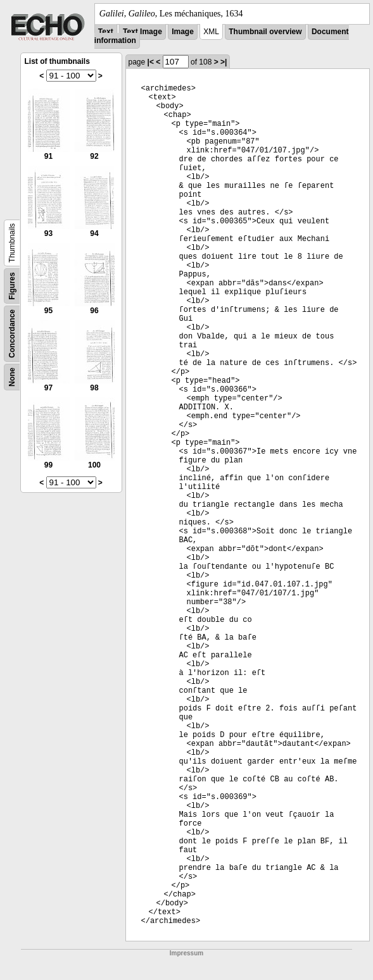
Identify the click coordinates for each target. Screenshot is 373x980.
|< (151, 62)
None (12, 377)
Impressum (186, 953)
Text (106, 32)
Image (183, 32)
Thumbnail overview (265, 32)
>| (224, 62)
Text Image (142, 32)
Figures (12, 286)
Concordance (12, 334)
